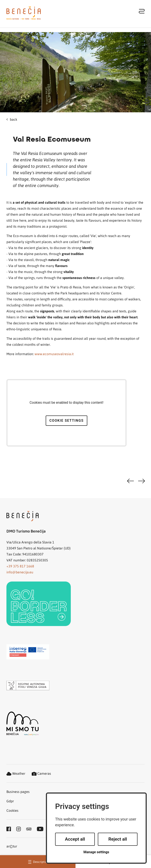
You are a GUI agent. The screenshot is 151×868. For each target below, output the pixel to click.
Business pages (18, 792)
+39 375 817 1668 (20, 566)
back (12, 119)
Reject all (118, 839)
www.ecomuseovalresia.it (54, 354)
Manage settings (96, 852)
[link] (39, 604)
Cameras (41, 773)
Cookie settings (66, 421)
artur (12, 846)
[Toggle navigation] (142, 11)
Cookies (12, 810)
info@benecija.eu (20, 572)
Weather (16, 773)
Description (38, 862)
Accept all (75, 839)
